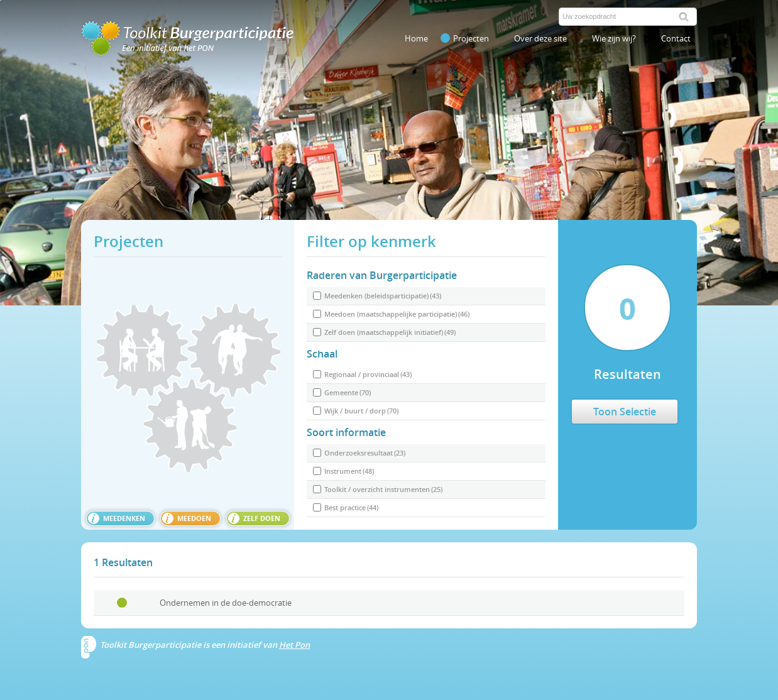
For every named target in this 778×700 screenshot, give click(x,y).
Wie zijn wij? (614, 38)
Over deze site (540, 38)
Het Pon (294, 645)
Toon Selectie (625, 412)
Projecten (465, 38)
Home (416, 38)
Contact (676, 38)
